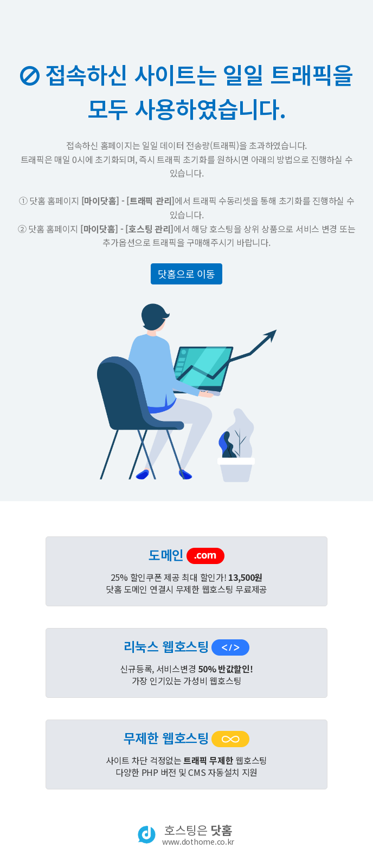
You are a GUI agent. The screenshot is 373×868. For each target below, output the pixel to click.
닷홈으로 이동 (186, 274)
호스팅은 (198, 834)
